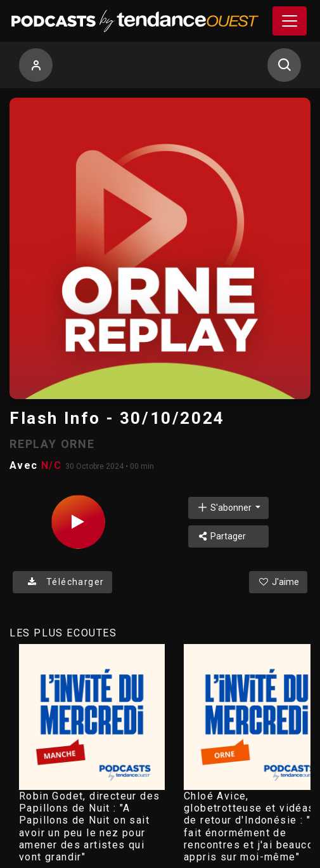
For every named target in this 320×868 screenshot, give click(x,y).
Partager (221, 536)
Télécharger (62, 582)
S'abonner (225, 507)
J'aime (278, 582)
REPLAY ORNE (52, 444)
